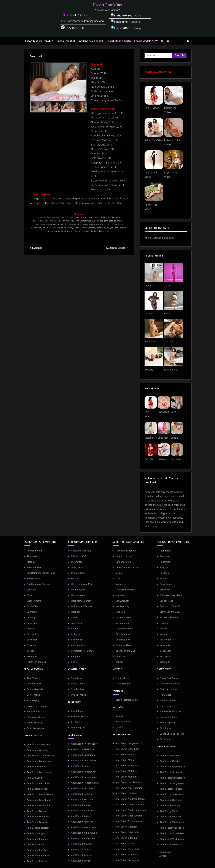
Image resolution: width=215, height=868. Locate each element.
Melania (149, 438)
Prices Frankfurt (66, 41)
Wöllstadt (165, 662)
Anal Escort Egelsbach (38, 833)
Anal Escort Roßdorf (170, 761)
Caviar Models (34, 695)
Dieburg (31, 617)
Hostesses (165, 706)
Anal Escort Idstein (81, 805)
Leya (174, 412)
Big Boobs (76, 722)
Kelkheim (76, 634)
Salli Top (149, 459)
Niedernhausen (123, 623)
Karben (75, 629)
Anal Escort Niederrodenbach (131, 810)
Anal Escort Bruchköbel (39, 800)
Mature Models (123, 684)
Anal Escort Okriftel (125, 843)
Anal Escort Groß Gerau (83, 755)
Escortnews (165, 852)
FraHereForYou (121, 16)
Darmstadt (32, 612)
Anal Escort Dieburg (37, 811)
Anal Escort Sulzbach (171, 800)
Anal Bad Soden (35, 778)
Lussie (175, 438)
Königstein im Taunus (82, 651)
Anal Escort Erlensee (37, 845)
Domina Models (35, 689)
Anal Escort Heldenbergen (85, 777)
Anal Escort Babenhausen (40, 761)
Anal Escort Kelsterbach (83, 827)
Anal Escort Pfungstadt (127, 849)
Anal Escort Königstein (83, 838)
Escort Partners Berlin (127, 700)
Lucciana (176, 459)
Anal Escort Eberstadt (38, 828)
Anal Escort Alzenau (37, 750)
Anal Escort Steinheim (171, 794)
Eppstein (31, 645)
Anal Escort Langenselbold (129, 743)
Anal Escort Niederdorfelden (130, 799)
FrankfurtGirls (120, 28)
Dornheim (32, 623)
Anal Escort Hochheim (83, 788)
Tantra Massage (35, 723)
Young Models (123, 678)
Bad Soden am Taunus (38, 584)
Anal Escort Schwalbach (172, 778)
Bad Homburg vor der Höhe (41, 573)
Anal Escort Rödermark (127, 860)
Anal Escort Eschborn (38, 850)
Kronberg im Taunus (126, 551)
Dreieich (31, 629)
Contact (120, 716)
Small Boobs (78, 711)
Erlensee (31, 651)
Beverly (149, 370)
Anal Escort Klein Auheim (84, 833)
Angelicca (163, 412)
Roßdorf (164, 578)
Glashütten (77, 562)
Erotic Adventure (168, 689)
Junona (169, 341)
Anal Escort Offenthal (126, 838)
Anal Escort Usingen (170, 806)
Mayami (149, 286)
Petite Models (78, 684)
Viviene (162, 459)
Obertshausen (123, 640)
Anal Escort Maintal (126, 754)
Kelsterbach (77, 640)
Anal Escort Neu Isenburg (129, 788)
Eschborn (32, 656)
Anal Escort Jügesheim (83, 811)
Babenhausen (34, 567)
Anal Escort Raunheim (127, 854)
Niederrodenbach (124, 629)
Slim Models (77, 689)
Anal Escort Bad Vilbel (38, 783)
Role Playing (33, 700)
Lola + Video (152, 108)
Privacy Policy (123, 722)
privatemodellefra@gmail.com (86, 21)
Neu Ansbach (122, 601)
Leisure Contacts (169, 717)
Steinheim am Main (170, 612)
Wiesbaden (166, 645)
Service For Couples (37, 706)
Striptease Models (36, 717)
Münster (120, 595)
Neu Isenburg (122, 606)
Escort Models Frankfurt (39, 41)
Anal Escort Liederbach (127, 749)
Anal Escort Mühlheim (127, 771)
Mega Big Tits (78, 728)
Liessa (168, 314)
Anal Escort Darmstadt (38, 806)
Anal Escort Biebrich (37, 789)
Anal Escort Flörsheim (38, 856)
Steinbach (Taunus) (170, 606)
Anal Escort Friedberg (38, 861)
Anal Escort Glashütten (83, 749)
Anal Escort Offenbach (127, 832)
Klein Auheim (78, 645)
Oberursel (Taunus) (125, 645)
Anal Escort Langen (81, 861)
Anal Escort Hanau (81, 766)
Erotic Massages (35, 728)
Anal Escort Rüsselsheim (173, 767)
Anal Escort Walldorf (170, 817)
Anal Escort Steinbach (171, 789)
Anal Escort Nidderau (126, 793)
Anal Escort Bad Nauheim (40, 772)
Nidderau (120, 612)
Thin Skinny (77, 678)
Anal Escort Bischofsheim (40, 794)
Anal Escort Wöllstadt (171, 845)
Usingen (164, 623)
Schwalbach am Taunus (172, 595)
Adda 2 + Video (154, 140)
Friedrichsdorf (78, 556)
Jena (167, 286)
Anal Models (33, 678)
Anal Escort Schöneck (171, 772)
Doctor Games (34, 684)
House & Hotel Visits (170, 711)
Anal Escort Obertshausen (129, 821)
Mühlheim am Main (125, 590)
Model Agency (167, 723)
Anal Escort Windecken (172, 833)
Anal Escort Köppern (82, 844)
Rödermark (165, 562)
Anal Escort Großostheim (84, 761)
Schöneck (165, 590)
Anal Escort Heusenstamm (85, 783)
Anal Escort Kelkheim (82, 822)
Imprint (119, 727)
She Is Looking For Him (172, 734)
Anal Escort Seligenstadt (173, 783)
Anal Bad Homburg (37, 767)
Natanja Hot (171, 370)
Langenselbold (123, 562)
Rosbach (164, 573)
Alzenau (31, 562)
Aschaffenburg (34, 551)
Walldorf (164, 634)
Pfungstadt (166, 551)
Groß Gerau (77, 567)
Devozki (163, 856)
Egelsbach (32, 640)
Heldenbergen (78, 590)
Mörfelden (121, 584)
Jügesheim (77, 623)
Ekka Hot (163, 438)
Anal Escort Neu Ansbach (129, 782)
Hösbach (76, 612)
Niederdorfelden (124, 617)
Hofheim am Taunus (82, 606)
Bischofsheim (34, 601)
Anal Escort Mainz (125, 760)
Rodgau (164, 567)
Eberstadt (32, 634)
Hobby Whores (168, 700)
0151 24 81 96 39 (77, 15)
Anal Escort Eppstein (38, 839)
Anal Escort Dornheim (38, 817)
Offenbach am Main (126, 651)
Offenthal (120, 656)
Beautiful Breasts (80, 717)
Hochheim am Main (81, 601)
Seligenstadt (166, 601)
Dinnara (149, 314)
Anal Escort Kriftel (80, 849)
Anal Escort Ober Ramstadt (129, 816)
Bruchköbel (33, 606)
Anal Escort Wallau (170, 811)
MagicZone (119, 22)
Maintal (119, 573)
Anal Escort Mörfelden (127, 765)
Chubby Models (79, 695)
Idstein (75, 617)
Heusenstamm (79, 595)
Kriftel (74, 662)
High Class (166, 695)
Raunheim (165, 556)
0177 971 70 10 (72, 28)
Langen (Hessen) (124, 556)
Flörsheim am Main (37, 662)
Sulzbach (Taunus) (170, 617)
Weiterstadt (166, 640)
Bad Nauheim (34, 578)
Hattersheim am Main (82, 584)
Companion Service (170, 684)
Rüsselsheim (166, 584)
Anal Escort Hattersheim (84, 772)
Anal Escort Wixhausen (172, 839)
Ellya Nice (150, 341)
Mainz (119, 578)
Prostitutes (165, 728)
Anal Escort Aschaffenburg (41, 756)
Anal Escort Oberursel (127, 827)
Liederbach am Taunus (127, 567)
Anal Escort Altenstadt (38, 744)
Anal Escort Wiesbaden (172, 828)
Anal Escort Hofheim (82, 794)
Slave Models (34, 711)
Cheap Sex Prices (169, 678)
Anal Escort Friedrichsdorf (85, 744)
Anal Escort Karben (81, 816)
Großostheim (78, 573)
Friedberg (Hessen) (81, 551)
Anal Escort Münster (126, 777)
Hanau (74, 578)
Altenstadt (32, 556)
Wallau (163, 629)
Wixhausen (166, 656)
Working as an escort (91, 41)
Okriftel (119, 662)
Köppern (75, 656)
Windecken (166, 651)
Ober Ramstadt (123, 634)
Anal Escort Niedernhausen (130, 804)
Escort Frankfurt (108, 5)
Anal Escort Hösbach (82, 799)
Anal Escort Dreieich (37, 822)
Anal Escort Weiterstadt (172, 822)
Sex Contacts (167, 739)
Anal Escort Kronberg (82, 855)
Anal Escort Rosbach (171, 756)
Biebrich (31, 595)
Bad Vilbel (32, 590)
